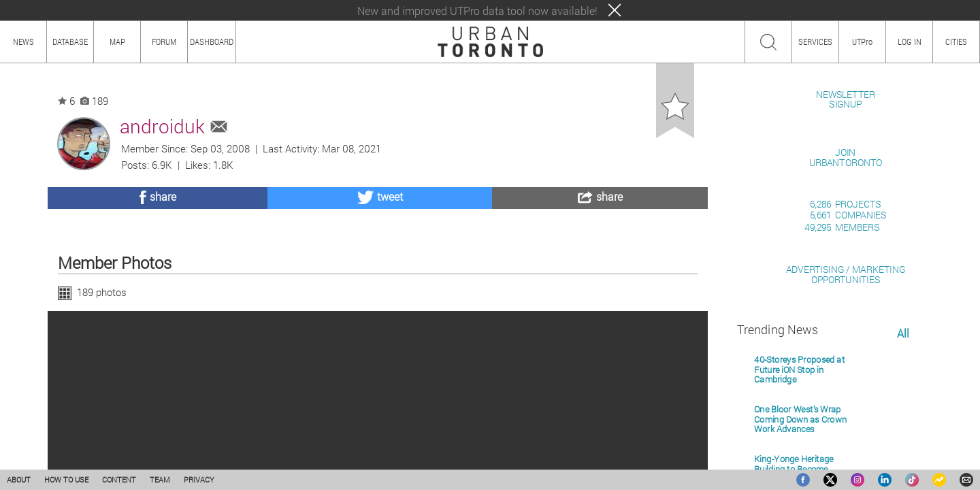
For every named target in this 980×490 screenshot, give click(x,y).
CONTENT (119, 479)
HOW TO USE (66, 479)
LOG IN (910, 42)
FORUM (164, 42)
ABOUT (19, 479)
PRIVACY (199, 479)
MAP (117, 42)
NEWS (23, 42)
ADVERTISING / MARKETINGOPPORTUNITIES (846, 431)
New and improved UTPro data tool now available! (477, 11)
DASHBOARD (212, 42)
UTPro (862, 42)
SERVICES (815, 42)
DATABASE (70, 42)
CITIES (956, 42)
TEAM (160, 479)
